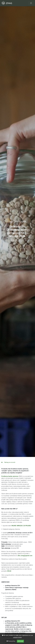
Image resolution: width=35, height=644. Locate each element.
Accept (20, 641)
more (27, 641)
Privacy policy (11, 641)
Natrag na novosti (8, 462)
